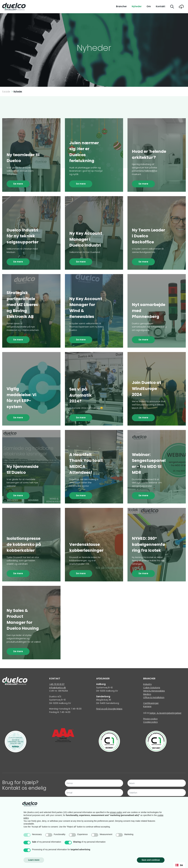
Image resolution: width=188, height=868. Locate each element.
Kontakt (161, 6)
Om (149, 6)
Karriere (147, 706)
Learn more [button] (34, 860)
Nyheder (137, 6)
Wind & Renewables (154, 691)
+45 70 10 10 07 (57, 684)
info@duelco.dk (58, 688)
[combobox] (179, 865)
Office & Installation (154, 697)
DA (179, 865)
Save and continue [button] (151, 860)
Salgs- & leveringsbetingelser (165, 713)
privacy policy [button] (116, 812)
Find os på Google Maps (109, 709)
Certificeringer (151, 703)
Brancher (121, 6)
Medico (147, 694)
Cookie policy (150, 722)
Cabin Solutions (152, 688)
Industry (147, 684)
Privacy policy (150, 719)
